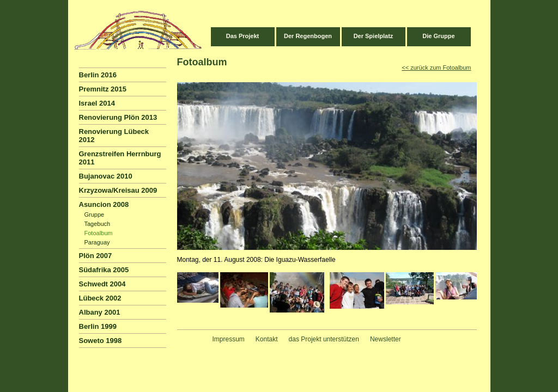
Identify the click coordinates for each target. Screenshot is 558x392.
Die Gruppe (438, 36)
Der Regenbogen (308, 36)
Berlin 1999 (98, 326)
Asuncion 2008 (104, 204)
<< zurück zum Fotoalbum (436, 68)
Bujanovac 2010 (106, 176)
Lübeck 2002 (100, 298)
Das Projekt (243, 36)
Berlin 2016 (98, 75)
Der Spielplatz (374, 36)
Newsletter (386, 339)
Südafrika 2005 (104, 270)
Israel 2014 (97, 103)
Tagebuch (98, 224)
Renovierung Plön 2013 (118, 117)
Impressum (229, 339)
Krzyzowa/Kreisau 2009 (118, 190)
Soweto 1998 (101, 341)
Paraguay (97, 242)
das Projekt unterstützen (324, 339)
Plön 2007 (96, 256)
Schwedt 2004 (102, 284)
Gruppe (95, 215)
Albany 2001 (100, 312)
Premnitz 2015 (103, 89)
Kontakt (267, 339)
